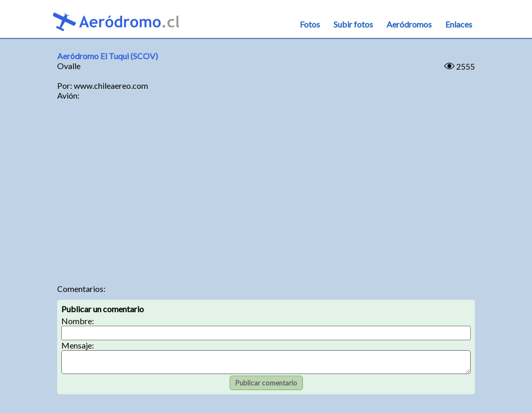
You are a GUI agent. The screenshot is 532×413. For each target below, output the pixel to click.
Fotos (310, 24)
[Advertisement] (266, 195)
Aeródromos (409, 24)
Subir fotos (353, 24)
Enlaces (459, 24)
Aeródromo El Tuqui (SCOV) (108, 56)
